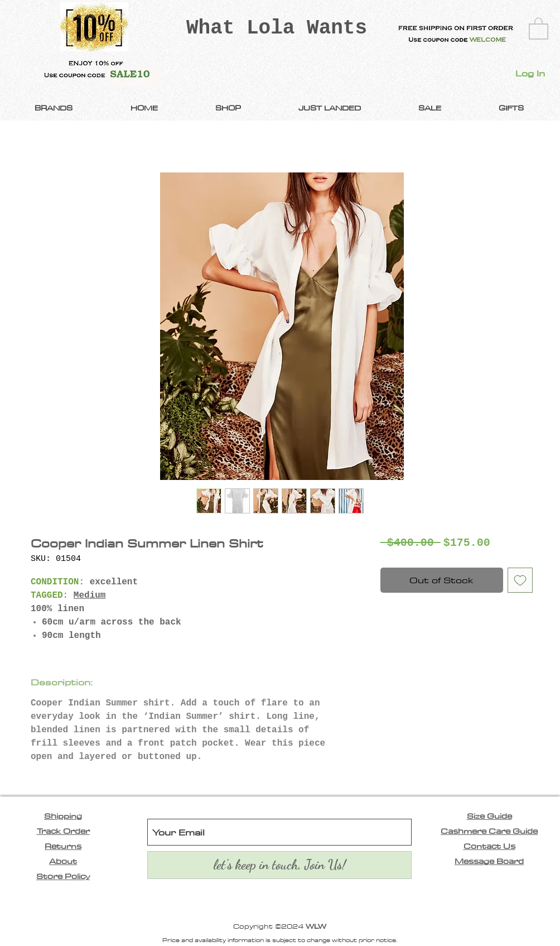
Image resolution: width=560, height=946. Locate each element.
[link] (539, 28)
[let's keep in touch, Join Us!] (279, 865)
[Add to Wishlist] (520, 580)
